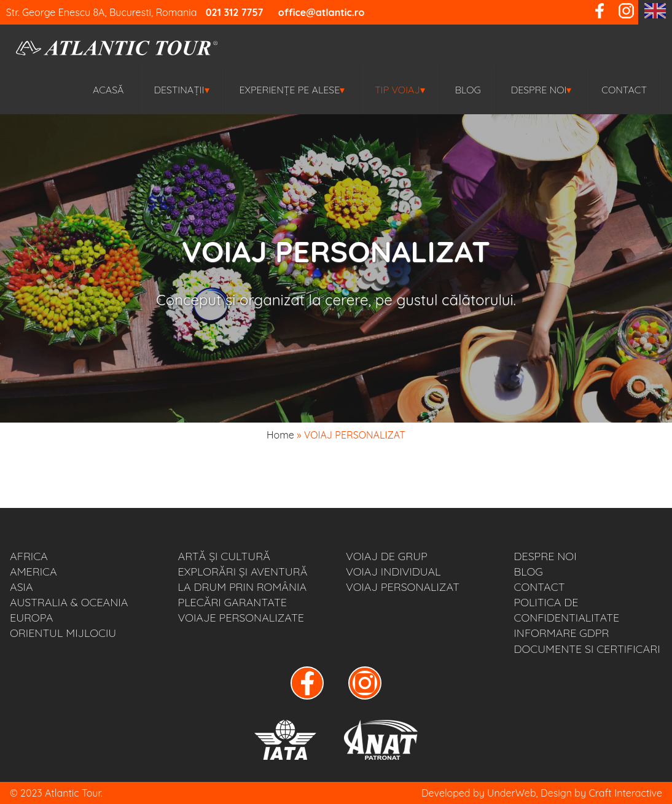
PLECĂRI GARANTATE (232, 602)
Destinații (181, 90)
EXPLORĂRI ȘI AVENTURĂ (243, 572)
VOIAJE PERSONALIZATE (241, 618)
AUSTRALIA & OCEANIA (69, 602)
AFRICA (29, 556)
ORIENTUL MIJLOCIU (63, 633)
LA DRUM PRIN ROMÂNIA (243, 587)
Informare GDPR (562, 633)
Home (280, 435)
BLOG (468, 90)
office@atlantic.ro (322, 12)
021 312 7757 (235, 12)
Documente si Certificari (587, 649)
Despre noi (541, 90)
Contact (624, 90)
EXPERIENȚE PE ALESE (292, 90)
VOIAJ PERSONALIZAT (403, 587)
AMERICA (33, 572)
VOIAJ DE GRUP (387, 556)
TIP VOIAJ (400, 90)
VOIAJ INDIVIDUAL (393, 572)
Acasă (108, 90)
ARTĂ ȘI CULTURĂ (224, 556)
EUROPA (31, 618)
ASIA (21, 587)
